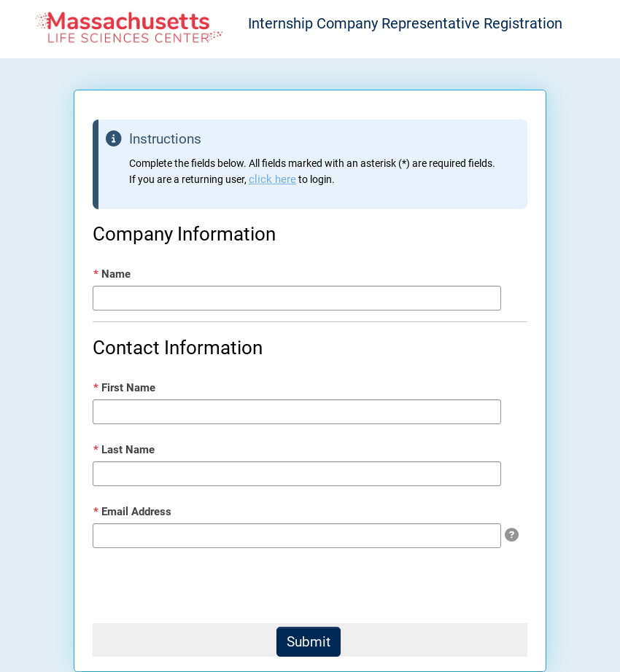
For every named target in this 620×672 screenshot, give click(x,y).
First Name (124, 388)
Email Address (132, 512)
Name (112, 274)
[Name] (297, 298)
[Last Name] (297, 474)
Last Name (124, 450)
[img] (512, 535)
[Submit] (309, 642)
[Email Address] (297, 536)
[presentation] (204, 587)
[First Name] (297, 412)
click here (272, 179)
